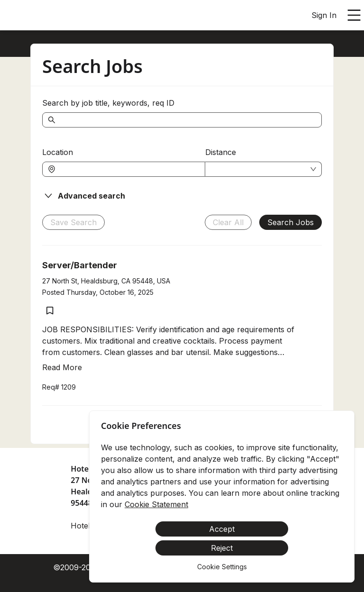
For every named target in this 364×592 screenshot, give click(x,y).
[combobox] (128, 169)
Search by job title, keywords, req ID (108, 103)
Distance (221, 152)
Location (58, 152)
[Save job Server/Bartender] (50, 310)
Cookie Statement (156, 504)
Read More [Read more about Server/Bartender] (62, 367)
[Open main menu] (354, 15)
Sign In (324, 15)
